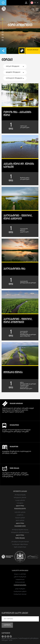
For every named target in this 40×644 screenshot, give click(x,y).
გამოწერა (7, 625)
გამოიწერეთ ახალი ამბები (15, 613)
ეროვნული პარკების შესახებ (20, 542)
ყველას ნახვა (20, 506)
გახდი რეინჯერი (20, 589)
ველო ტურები (20, 520)
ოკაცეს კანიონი (20, 500)
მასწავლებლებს (20, 582)
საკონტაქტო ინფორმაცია (20, 544)
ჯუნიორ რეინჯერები (20, 577)
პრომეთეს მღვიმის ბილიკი (20, 530)
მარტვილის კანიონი (20, 498)
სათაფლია (20, 503)
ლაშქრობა (20, 515)
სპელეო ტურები (20, 518)
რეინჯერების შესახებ (20, 594)
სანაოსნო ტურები (20, 512)
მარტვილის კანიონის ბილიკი (20, 532)
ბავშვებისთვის (20, 580)
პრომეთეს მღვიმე (20, 495)
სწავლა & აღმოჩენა (20, 574)
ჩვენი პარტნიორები (20, 547)
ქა (33, 3)
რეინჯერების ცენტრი (20, 592)
